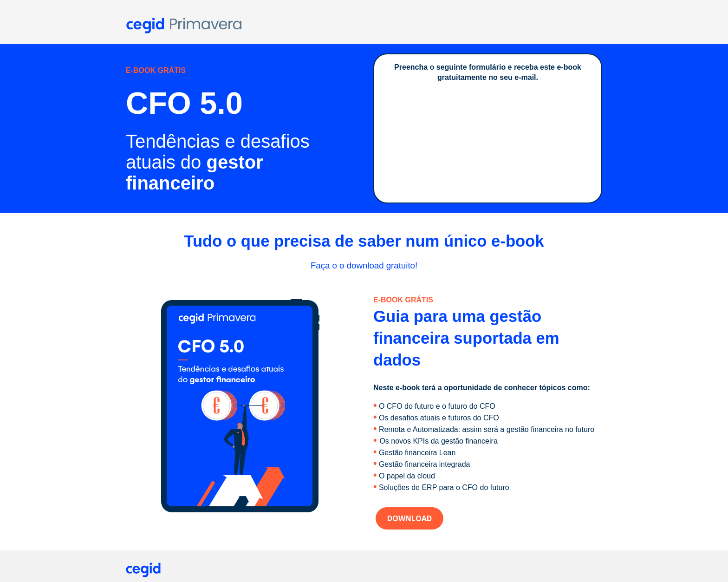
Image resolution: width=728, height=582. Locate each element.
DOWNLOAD (409, 518)
